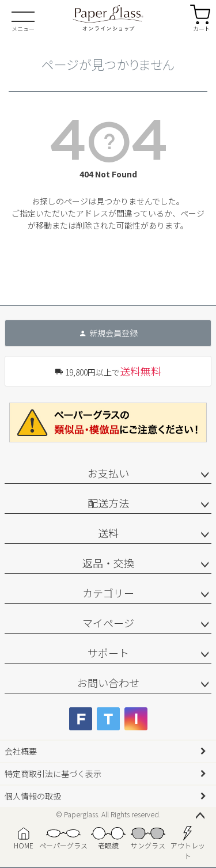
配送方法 (108, 503)
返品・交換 (108, 563)
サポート (108, 653)
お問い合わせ (108, 683)
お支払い (108, 473)
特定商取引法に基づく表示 (53, 774)
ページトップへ (200, 816)
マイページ (108, 623)
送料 (108, 533)
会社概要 (21, 751)
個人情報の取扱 (33, 796)
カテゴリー (108, 593)
